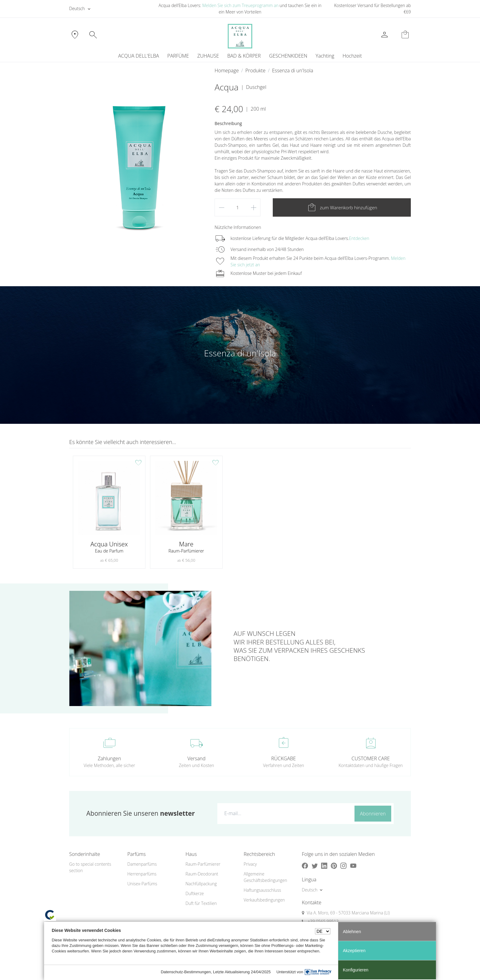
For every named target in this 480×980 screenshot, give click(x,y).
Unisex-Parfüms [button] (142, 884)
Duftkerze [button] (195, 893)
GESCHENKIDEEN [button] (288, 56)
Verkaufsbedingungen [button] (264, 900)
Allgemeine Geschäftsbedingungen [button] (265, 877)
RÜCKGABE (283, 758)
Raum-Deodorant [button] (202, 874)
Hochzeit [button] (352, 56)
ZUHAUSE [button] (208, 56)
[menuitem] (325, 56)
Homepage (227, 70)
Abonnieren (373, 814)
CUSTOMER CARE (371, 758)
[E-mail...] (285, 813)
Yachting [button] (325, 56)
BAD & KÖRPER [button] (244, 56)
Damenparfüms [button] (142, 864)
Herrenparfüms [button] (142, 874)
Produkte (255, 70)
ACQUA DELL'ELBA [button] (139, 56)
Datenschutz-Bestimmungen (186, 972)
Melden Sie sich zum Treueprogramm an (240, 5)
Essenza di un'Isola (293, 70)
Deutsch (77, 8)
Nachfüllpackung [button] (201, 884)
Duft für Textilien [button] (201, 903)
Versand (196, 758)
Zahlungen (109, 758)
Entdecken (359, 238)
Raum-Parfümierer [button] (203, 864)
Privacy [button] (250, 864)
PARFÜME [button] (178, 56)
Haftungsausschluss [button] (262, 890)
